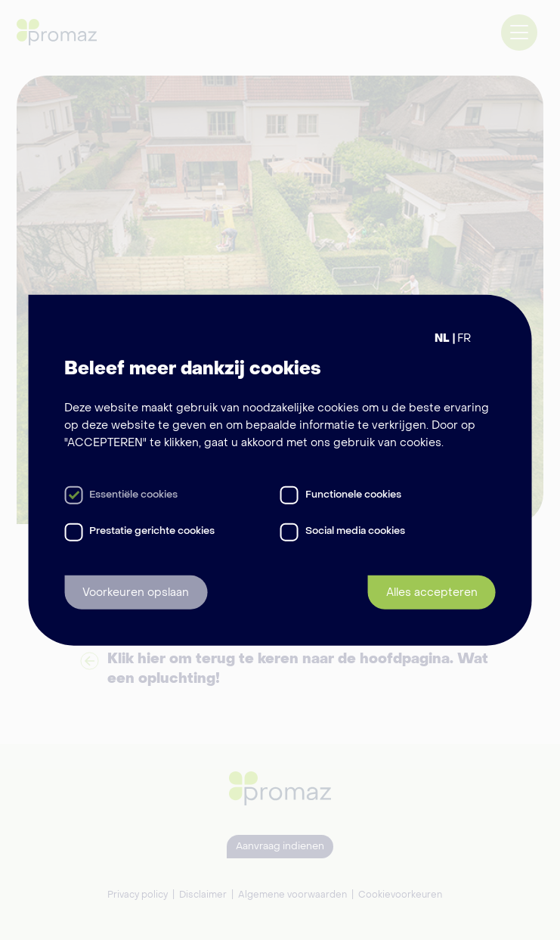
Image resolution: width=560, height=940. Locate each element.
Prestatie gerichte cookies (152, 531)
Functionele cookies (353, 495)
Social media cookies (355, 531)
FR (464, 338)
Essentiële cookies (133, 495)
